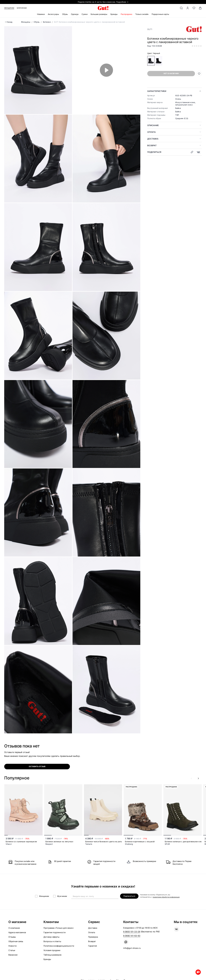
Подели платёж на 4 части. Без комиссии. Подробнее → (103, 2)
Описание (153, 125)
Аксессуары (53, 14)
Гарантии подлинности (55, 932)
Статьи (12, 950)
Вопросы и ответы (52, 941)
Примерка (93, 937)
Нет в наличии (171, 73)
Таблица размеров (52, 955)
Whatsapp (198, 972)
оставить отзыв (37, 766)
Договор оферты (51, 937)
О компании (14, 928)
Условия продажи (52, 950)
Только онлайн (142, 14)
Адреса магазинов (17, 932)
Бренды (114, 14)
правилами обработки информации (166, 897)
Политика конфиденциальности (59, 946)
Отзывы (12, 937)
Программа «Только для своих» (59, 928)
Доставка (153, 139)
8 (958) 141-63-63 (132, 936)
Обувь (65, 14)
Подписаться (129, 896)
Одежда (75, 14)
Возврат (152, 145)
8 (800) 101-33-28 (132, 932)
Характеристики (157, 91)
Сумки (85, 14)
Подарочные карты (160, 14)
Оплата (151, 132)
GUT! (150, 29)
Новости (12, 946)
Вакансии (13, 955)
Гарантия (92, 946)
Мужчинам (22, 8)
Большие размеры (99, 14)
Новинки (41, 14)
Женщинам (9, 8)
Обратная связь (16, 941)
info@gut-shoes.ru (132, 948)
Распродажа (126, 14)
